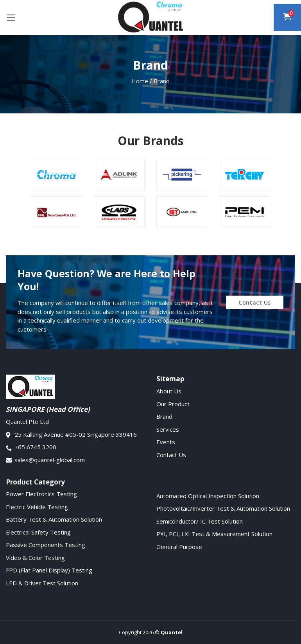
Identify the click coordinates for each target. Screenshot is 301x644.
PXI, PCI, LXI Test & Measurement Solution (214, 534)
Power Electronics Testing (41, 494)
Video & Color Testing (35, 558)
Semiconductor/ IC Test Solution (200, 521)
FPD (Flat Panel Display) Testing (49, 570)
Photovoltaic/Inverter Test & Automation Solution (223, 508)
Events (166, 442)
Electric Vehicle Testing (37, 507)
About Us (169, 391)
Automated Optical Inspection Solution (208, 496)
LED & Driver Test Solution (42, 583)
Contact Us (171, 455)
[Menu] (11, 18)
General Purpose (179, 547)
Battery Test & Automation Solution (54, 519)
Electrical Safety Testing (38, 532)
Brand (164, 416)
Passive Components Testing (46, 545)
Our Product (173, 404)
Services (168, 429)
